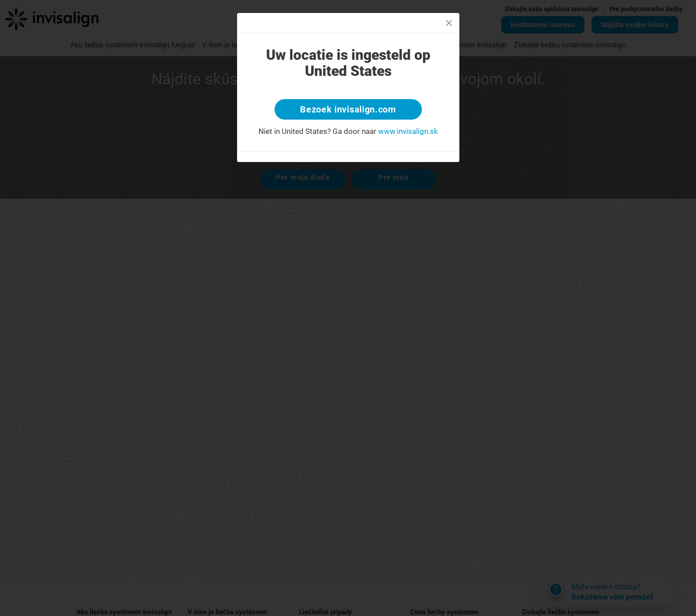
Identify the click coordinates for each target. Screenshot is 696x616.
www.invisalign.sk (408, 131)
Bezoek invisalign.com (348, 109)
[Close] (449, 23)
